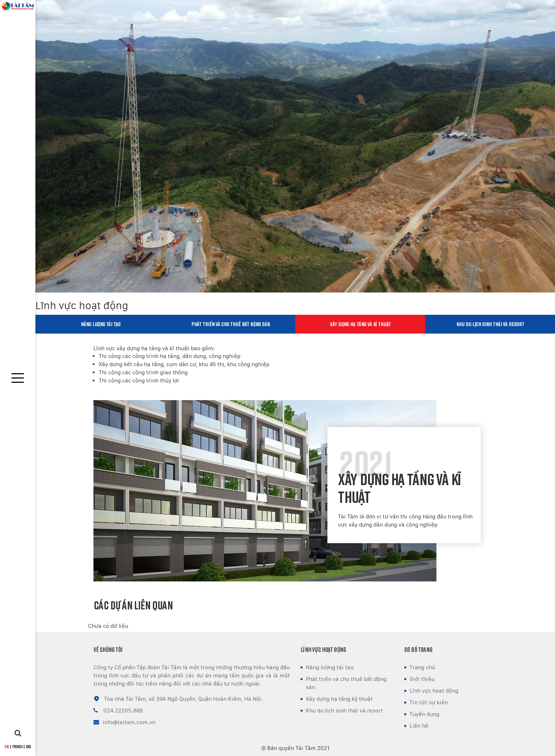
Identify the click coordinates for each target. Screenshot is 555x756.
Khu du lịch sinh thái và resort (490, 324)
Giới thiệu (422, 679)
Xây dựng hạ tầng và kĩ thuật (360, 324)
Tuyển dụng (424, 714)
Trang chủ (422, 667)
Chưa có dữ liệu (108, 626)
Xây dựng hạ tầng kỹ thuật (339, 699)
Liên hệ (419, 726)
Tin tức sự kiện (429, 702)
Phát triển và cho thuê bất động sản (230, 324)
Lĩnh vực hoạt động (434, 691)
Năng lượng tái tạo (101, 324)
